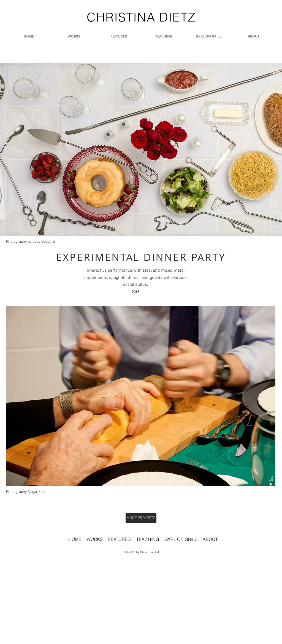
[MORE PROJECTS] (141, 518)
